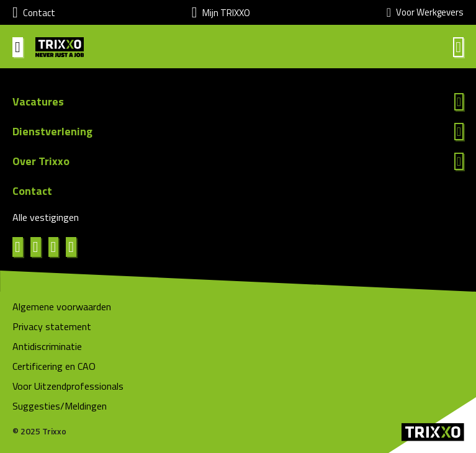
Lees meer (238, 102)
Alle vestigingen (46, 217)
